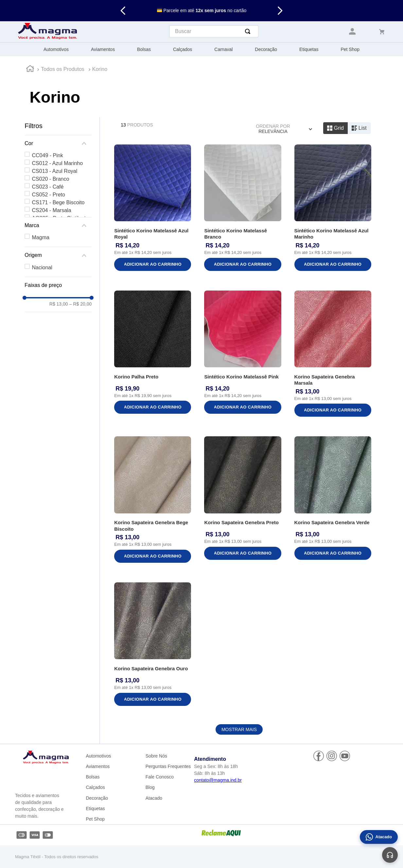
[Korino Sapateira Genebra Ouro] (153, 645)
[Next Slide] (280, 11)
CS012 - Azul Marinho (58, 163)
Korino (100, 69)
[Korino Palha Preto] (153, 354)
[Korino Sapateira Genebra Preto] (243, 500)
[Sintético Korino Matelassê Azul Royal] (153, 208)
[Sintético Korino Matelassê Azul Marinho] (333, 208)
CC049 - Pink (48, 155)
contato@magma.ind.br (218, 780)
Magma (41, 237)
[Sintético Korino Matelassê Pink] (243, 354)
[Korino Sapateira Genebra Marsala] (333, 354)
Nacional (42, 267)
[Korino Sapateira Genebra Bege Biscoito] (153, 500)
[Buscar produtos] (249, 31)
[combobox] (214, 31)
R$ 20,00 (81, 304)
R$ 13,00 (59, 304)
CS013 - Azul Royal (55, 171)
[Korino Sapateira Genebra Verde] (333, 500)
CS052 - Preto (49, 195)
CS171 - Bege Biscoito (58, 202)
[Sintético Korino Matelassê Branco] (243, 208)
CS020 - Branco (51, 179)
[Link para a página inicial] (30, 70)
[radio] (335, 128)
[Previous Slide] (123, 11)
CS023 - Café (48, 187)
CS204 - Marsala (52, 210)
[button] (58, 143)
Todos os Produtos (63, 69)
